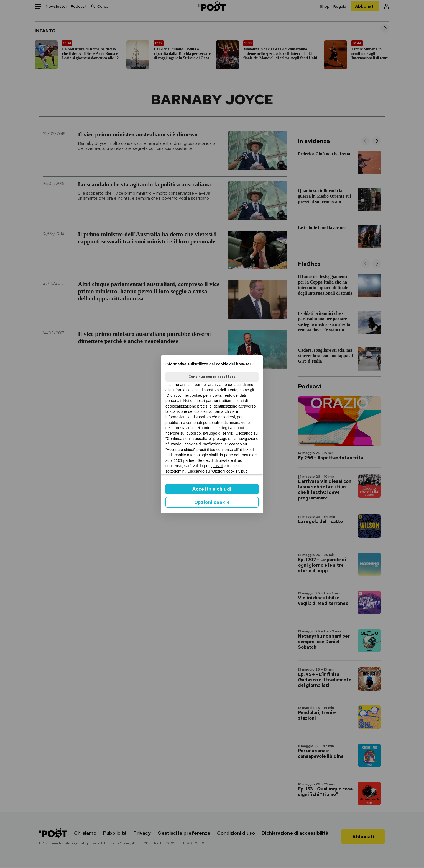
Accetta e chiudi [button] (212, 489)
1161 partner (185, 460)
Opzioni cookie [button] (212, 502)
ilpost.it (217, 466)
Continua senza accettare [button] (212, 377)
